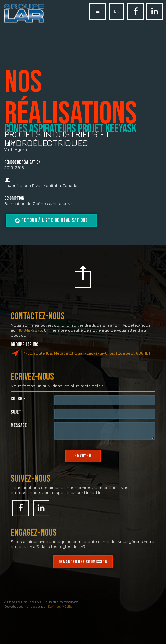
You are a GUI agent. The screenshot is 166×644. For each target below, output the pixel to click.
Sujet (16, 422)
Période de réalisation (22, 163)
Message (19, 435)
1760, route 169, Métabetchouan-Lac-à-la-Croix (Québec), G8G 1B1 (87, 363)
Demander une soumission (83, 571)
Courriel (19, 408)
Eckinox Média (60, 616)
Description (14, 198)
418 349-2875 (29, 340)
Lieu (7, 181)
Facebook (136, 16)
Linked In (155, 16)
